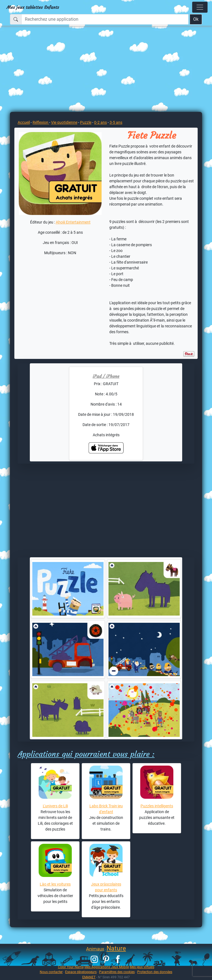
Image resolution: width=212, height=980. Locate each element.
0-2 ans (100, 122)
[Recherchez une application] (105, 19)
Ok (196, 19)
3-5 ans (116, 122)
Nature (116, 948)
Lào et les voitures (55, 884)
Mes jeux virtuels (142, 967)
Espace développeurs (81, 972)
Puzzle (86, 122)
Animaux (95, 949)
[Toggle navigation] (200, 7)
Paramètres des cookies (117, 972)
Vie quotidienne (64, 122)
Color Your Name (71, 967)
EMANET (89, 977)
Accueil (24, 122)
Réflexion (41, 122)
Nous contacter (51, 972)
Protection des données (155, 972)
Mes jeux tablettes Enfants (33, 7)
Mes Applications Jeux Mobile (107, 967)
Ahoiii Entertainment (73, 222)
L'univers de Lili (55, 806)
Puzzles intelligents (157, 806)
